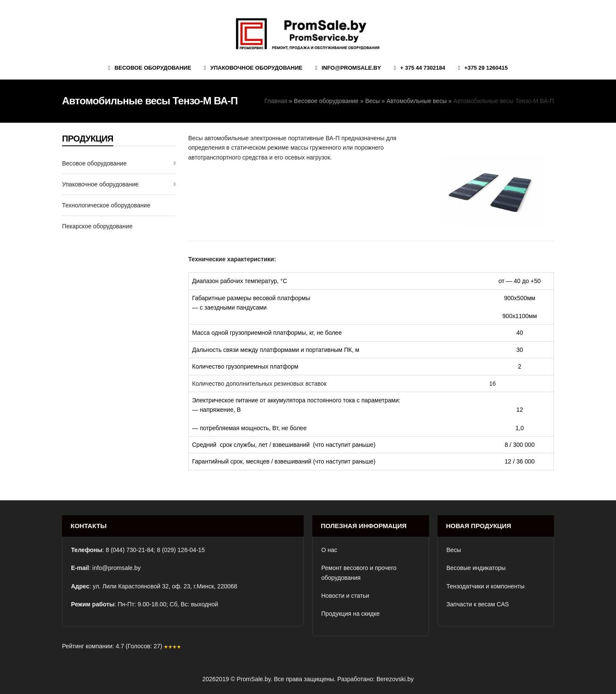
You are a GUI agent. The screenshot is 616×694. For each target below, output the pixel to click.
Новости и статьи (345, 596)
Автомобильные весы (416, 101)
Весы (373, 101)
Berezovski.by (395, 679)
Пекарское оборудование (97, 226)
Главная (276, 101)
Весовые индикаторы (476, 568)
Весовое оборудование (326, 101)
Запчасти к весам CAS (478, 604)
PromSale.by (253, 679)
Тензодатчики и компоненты (486, 586)
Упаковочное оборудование (100, 184)
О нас (329, 550)
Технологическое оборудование (106, 205)
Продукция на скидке (351, 614)
